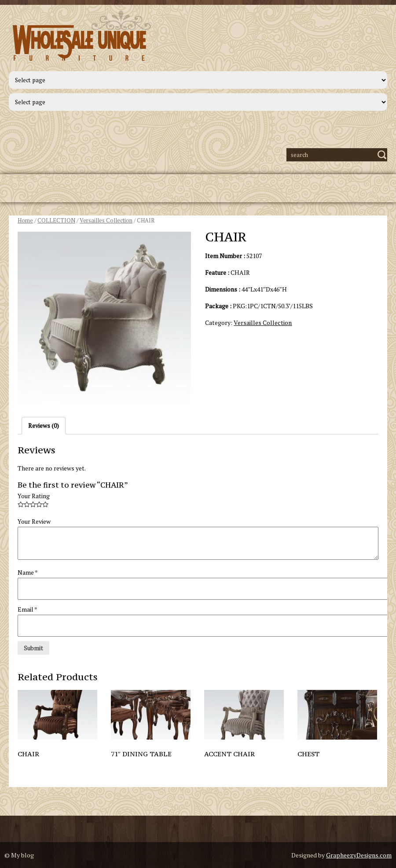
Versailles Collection (106, 221)
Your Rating (34, 496)
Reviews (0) (44, 425)
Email (27, 609)
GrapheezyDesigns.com (359, 855)
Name (28, 572)
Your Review (34, 521)
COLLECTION (56, 221)
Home (25, 221)
